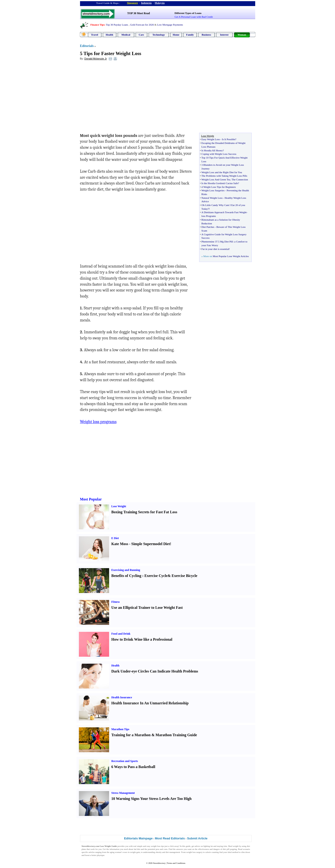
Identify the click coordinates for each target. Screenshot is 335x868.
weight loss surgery (194, 852)
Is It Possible (229, 139)
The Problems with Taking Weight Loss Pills (224, 176)
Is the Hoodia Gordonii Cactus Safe (220, 183)
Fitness (116, 602)
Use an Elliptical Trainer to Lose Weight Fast (147, 608)
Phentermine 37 (209, 242)
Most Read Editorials (170, 838)
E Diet (115, 538)
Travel (94, 35)
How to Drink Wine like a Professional (142, 639)
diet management (173, 852)
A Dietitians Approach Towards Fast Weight (224, 212)
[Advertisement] (118, 98)
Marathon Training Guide (176, 735)
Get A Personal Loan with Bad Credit (194, 17)
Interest (224, 35)
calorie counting (212, 852)
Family (190, 35)
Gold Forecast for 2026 (142, 25)
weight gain (135, 852)
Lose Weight (119, 506)
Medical (126, 35)
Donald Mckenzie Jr (95, 59)
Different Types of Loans (188, 13)
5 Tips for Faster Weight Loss (111, 53)
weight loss (156, 846)
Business (206, 35)
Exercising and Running (126, 570)
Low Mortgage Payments (170, 25)
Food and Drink (121, 634)
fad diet (137, 849)
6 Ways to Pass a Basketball (133, 767)
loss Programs (209, 216)
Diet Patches (208, 227)
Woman (242, 35)
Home (176, 35)
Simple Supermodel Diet (151, 544)
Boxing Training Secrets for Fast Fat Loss (144, 512)
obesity (159, 852)
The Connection (240, 179)
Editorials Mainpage (138, 838)
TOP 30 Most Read (139, 13)
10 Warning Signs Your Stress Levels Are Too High (152, 799)
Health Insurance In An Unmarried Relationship (150, 703)
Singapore (132, 3)
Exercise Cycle (156, 576)
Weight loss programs (98, 422)
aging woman (116, 852)
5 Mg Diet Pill (226, 242)
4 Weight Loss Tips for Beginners (219, 187)
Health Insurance (122, 697)
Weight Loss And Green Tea (216, 179)
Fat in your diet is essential (215, 249)
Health (110, 35)
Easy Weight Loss (211, 139)
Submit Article (197, 838)
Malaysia (160, 3)
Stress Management (123, 793)
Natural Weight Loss (212, 198)
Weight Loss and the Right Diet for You (222, 172)
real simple (138, 846)
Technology (159, 35)
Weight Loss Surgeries (213, 190)
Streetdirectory (159, 863)
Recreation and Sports (125, 761)
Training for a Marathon (131, 735)
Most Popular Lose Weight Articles (231, 256)
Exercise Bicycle (184, 576)
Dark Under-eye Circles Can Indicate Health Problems (155, 671)
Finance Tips (97, 25)
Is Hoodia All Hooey (212, 150)
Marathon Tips (120, 729)
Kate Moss (120, 544)
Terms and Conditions (176, 863)
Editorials (87, 46)
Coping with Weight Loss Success (219, 154)
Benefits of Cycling (126, 576)
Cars (141, 35)
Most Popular (91, 499)
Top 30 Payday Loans (117, 25)
